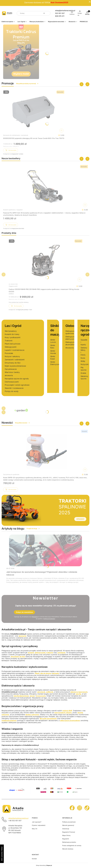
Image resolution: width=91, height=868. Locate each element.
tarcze (32, 696)
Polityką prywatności (49, 619)
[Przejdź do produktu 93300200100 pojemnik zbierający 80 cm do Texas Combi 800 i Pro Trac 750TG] (34, 111)
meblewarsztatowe (9, 720)
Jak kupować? (37, 822)
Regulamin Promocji (69, 832)
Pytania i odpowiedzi (39, 825)
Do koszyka (11, 151)
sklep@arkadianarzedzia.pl (65, 10)
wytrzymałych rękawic (63, 713)
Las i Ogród (13, 326)
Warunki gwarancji (68, 825)
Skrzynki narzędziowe (48, 719)
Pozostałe (9, 353)
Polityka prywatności (69, 822)
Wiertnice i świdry (12, 372)
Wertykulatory (11, 331)
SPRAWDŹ (80, 519)
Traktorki (9, 341)
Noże (83, 358)
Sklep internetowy (44, 865)
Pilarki (37, 673)
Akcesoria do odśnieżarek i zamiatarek (16, 135)
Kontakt (34, 859)
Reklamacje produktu (69, 842)
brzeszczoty (41, 696)
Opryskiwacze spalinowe (11, 474)
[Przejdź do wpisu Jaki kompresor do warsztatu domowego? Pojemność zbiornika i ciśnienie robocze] (45, 550)
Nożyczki (85, 364)
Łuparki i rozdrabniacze (15, 350)
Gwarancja (66, 829)
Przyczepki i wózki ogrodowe (17, 385)
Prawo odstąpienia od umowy (72, 845)
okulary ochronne (32, 715)
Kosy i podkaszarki (13, 337)
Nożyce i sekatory (12, 356)
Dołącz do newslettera (24, 612)
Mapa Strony (66, 835)
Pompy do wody (12, 391)
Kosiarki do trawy (12, 334)
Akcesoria (70, 348)
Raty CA (35, 829)
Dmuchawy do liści (13, 363)
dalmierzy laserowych (79, 692)
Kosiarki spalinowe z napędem (13, 210)
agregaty (56, 673)
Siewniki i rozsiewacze (14, 388)
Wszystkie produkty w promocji (27, 84)
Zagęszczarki (13, 286)
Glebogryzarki (11, 347)
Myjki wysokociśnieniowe (15, 366)
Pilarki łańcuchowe (12, 344)
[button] (48, 13)
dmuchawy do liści (18, 657)
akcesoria (9, 375)
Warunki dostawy (68, 849)
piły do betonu (46, 673)
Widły (83, 361)
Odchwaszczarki (12, 382)
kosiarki (31, 653)
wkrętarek (41, 692)
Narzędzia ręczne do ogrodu (17, 379)
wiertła (78, 694)
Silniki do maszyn (56, 330)
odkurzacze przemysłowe (70, 720)
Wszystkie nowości (22, 423)
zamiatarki (61, 653)
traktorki (50, 653)
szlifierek (50, 692)
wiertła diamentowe (21, 696)
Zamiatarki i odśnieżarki (15, 360)
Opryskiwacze (11, 369)
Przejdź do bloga (33, 528)
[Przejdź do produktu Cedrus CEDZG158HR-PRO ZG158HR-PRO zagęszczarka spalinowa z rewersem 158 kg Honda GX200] (46, 260)
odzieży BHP (67, 711)
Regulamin (35, 617)
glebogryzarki (40, 653)
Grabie (83, 373)
